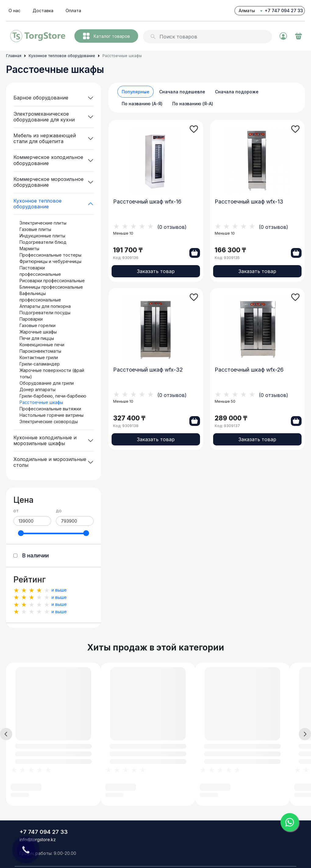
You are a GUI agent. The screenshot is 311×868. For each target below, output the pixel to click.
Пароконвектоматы (40, 351)
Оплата (73, 11)
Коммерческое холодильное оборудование (48, 160)
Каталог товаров (106, 36)
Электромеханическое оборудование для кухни (44, 117)
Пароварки (31, 319)
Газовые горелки (38, 325)
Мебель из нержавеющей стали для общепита (45, 138)
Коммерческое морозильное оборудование (48, 182)
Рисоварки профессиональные (52, 281)
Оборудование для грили (47, 383)
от (16, 511)
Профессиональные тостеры (50, 255)
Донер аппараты (38, 389)
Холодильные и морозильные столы (50, 462)
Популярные (136, 92)
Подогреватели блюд (43, 242)
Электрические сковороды (49, 421)
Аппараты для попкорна (45, 306)
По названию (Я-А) (193, 104)
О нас (14, 11)
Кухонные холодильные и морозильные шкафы (45, 440)
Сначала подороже (237, 92)
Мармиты (29, 249)
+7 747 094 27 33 (284, 11)
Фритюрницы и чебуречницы (50, 261)
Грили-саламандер (40, 364)
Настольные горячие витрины (52, 415)
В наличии (36, 555)
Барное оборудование (41, 98)
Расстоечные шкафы (41, 402)
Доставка (43, 11)
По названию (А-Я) (142, 104)
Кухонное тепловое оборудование (38, 204)
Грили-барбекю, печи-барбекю (53, 396)
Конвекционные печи (42, 345)
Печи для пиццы (37, 338)
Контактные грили (39, 357)
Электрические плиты (43, 223)
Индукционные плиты (42, 236)
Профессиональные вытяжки (50, 409)
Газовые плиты (35, 229)
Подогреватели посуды (45, 313)
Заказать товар (156, 273)
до (59, 511)
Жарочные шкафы (38, 332)
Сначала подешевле (182, 92)
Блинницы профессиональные (51, 287)
